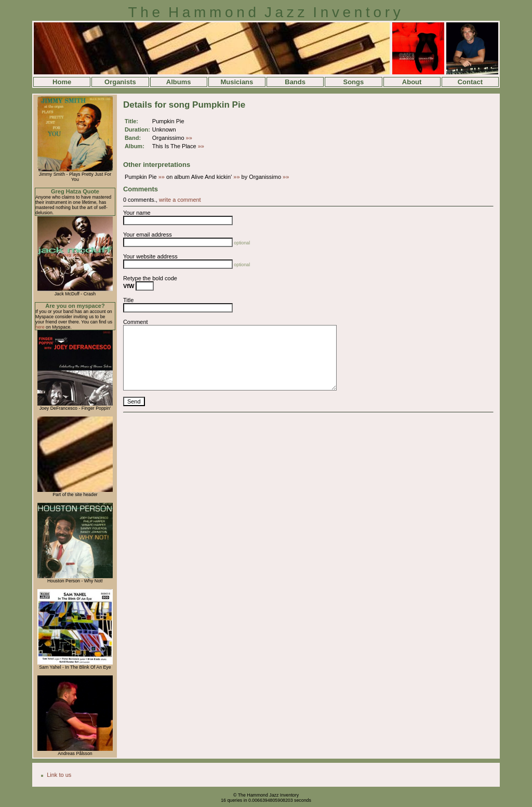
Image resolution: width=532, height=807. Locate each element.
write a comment (180, 200)
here (40, 327)
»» (189, 138)
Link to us (59, 775)
